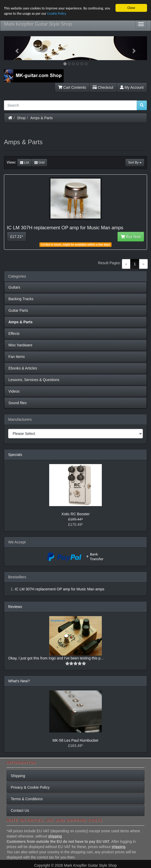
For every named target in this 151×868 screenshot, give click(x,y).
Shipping (18, 776)
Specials (15, 455)
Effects (14, 334)
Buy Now (131, 237)
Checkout (103, 87)
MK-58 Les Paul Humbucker (75, 740)
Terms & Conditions (27, 799)
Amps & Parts (42, 118)
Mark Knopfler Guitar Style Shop (38, 24)
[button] (15, 48)
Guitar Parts (18, 310)
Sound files (17, 403)
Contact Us (20, 810)
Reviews (15, 607)
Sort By (135, 163)
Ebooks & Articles (23, 368)
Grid (39, 163)
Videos (14, 391)
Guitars (14, 287)
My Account (132, 87)
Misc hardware (20, 345)
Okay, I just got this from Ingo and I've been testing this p (54, 658)
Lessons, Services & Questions (34, 380)
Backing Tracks (21, 299)
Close (131, 8)
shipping (55, 836)
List (24, 163)
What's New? (19, 681)
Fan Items (17, 357)
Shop (21, 118)
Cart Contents (72, 87)
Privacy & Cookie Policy (30, 787)
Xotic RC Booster (75, 514)
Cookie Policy (57, 14)
